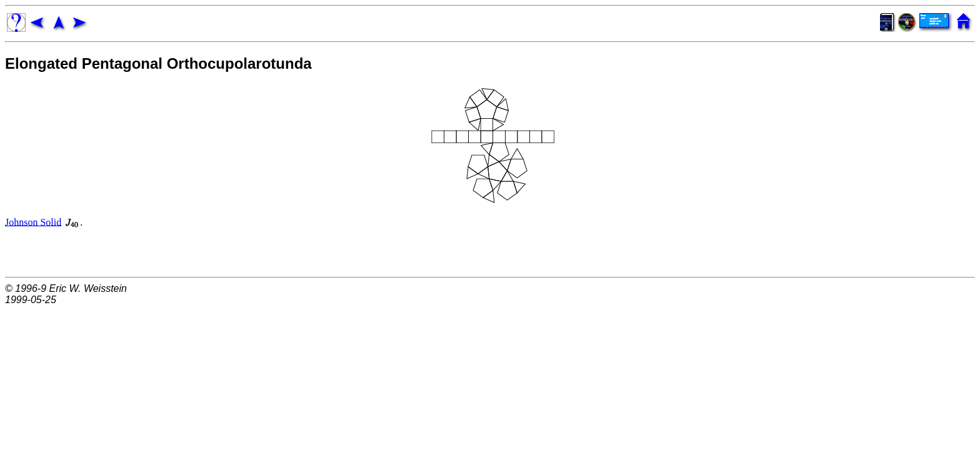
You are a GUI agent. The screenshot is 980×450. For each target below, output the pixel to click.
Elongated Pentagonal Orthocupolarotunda (158, 63)
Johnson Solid (33, 222)
